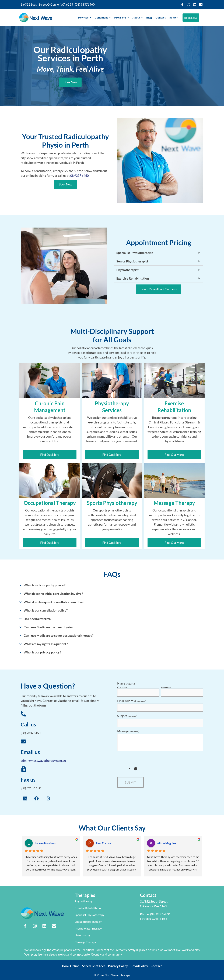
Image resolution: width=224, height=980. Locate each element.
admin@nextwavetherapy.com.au (43, 760)
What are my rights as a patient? (46, 644)
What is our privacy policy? (42, 652)
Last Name (166, 687)
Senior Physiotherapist (132, 261)
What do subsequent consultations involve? (54, 602)
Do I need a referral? (38, 619)
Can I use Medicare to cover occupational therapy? (59, 635)
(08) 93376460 (85, 4)
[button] (159, 253)
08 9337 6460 (79, 175)
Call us (28, 724)
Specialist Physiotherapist (135, 253)
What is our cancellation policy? (46, 610)
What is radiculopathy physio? (45, 585)
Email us (30, 752)
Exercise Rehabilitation (133, 278)
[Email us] (23, 742)
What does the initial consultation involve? (53, 594)
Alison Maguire (167, 843)
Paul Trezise (104, 843)
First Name (122, 687)
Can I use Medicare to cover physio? (48, 627)
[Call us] (23, 714)
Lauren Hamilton (45, 843)
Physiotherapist (127, 270)
